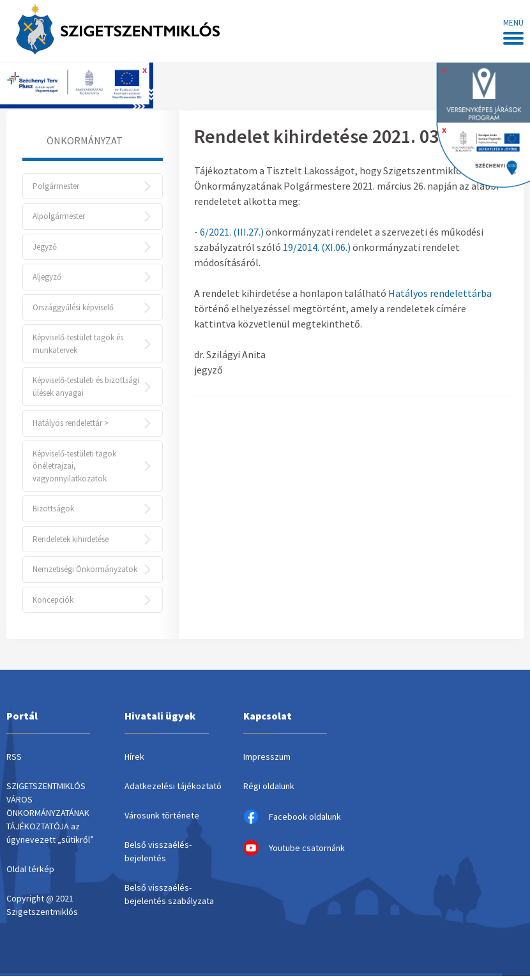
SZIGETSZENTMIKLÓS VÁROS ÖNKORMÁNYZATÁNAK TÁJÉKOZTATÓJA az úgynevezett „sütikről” (50, 817)
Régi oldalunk (269, 790)
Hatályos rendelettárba (440, 293)
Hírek (134, 760)
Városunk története (162, 819)
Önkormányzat (85, 140)
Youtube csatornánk (294, 852)
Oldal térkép (30, 873)
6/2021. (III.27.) (232, 232)
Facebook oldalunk (292, 820)
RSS (14, 760)
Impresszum (267, 760)
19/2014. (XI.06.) (317, 247)
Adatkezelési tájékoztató (173, 790)
